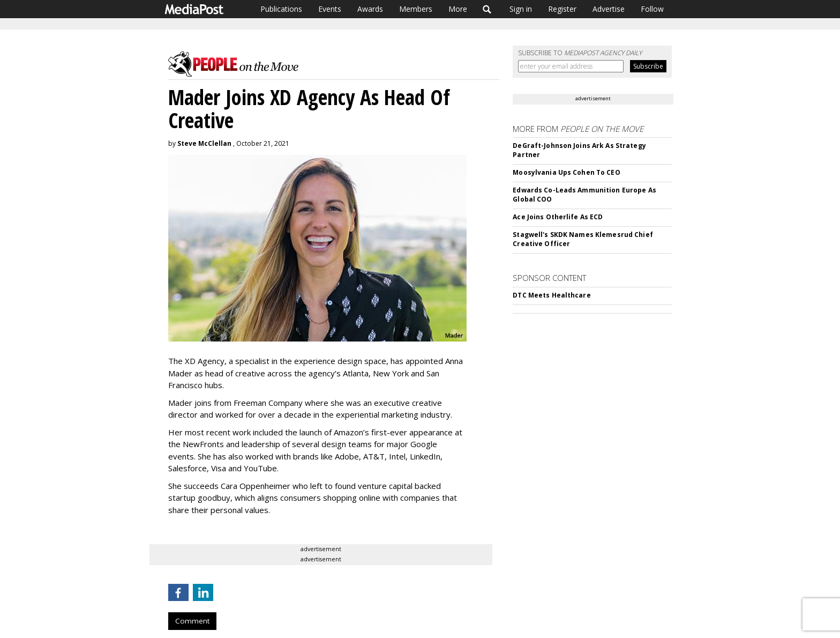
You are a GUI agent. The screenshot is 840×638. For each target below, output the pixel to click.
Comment (192, 621)
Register (562, 9)
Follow (652, 9)
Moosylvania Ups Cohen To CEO (566, 172)
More (458, 9)
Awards (370, 9)
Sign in (521, 9)
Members (416, 9)
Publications (281, 9)
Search (487, 9)
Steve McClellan (204, 143)
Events (330, 9)
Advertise (609, 9)
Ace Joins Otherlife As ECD (558, 217)
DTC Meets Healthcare (552, 295)
